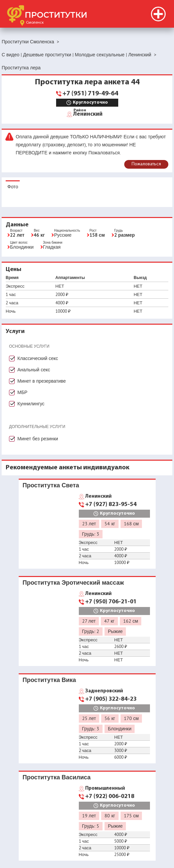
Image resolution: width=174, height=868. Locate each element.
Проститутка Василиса (57, 777)
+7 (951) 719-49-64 (90, 94)
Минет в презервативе (42, 381)
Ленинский (88, 114)
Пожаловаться (146, 164)
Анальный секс (34, 370)
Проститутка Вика (49, 680)
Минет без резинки (38, 439)
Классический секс (38, 358)
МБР (22, 392)
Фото (13, 187)
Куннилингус (31, 404)
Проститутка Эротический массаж (73, 582)
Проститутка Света (51, 485)
